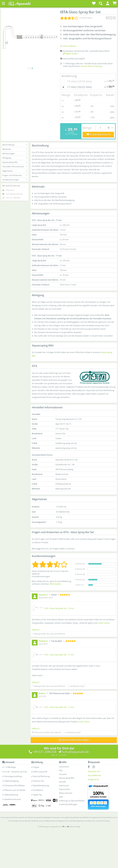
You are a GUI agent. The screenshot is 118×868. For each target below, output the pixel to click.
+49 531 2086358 (13, 198)
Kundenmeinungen (15, 180)
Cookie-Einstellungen (68, 804)
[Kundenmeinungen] (76, 18)
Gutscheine (64, 767)
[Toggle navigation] (3, 3)
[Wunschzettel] (94, 3)
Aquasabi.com (94, 771)
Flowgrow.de (93, 779)
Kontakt (62, 782)
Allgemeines (15, 171)
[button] (108, 3)
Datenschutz (65, 789)
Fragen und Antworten (15, 175)
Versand (75, 134)
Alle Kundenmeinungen (74, 740)
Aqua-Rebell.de (94, 775)
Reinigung (15, 158)
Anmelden (55, 584)
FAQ (61, 770)
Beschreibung (15, 145)
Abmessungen (15, 153)
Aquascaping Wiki (15, 162)
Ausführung (69, 76)
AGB (61, 797)
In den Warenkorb (98, 134)
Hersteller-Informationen (15, 167)
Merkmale (15, 149)
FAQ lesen (10, 190)
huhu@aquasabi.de (14, 194)
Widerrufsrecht (66, 793)
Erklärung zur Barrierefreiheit (72, 801)
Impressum (64, 786)
